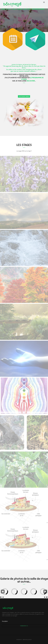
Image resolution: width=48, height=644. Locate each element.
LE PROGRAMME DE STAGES (32, 78)
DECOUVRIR (31, 81)
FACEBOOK (19, 640)
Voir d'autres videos (24, 96)
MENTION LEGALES (27, 640)
